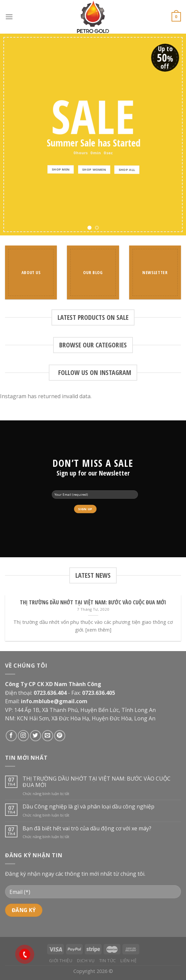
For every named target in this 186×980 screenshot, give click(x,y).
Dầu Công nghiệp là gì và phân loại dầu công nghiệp (88, 807)
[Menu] (9, 17)
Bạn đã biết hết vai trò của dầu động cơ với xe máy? (87, 828)
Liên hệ (128, 961)
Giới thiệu (61, 961)
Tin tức (108, 961)
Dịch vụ (86, 961)
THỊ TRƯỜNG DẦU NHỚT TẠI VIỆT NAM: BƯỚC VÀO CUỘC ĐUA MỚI (97, 782)
